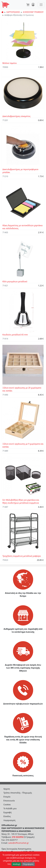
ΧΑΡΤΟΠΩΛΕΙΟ (13, 12)
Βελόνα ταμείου (10, 63)
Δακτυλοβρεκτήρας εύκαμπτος (16, 116)
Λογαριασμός (10, 820)
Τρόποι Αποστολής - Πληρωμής (18, 793)
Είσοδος (7, 816)
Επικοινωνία (9, 801)
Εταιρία (7, 797)
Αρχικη (7, 789)
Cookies (7, 805)
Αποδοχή (16, 864)
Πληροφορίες (28, 864)
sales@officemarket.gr (19, 843)
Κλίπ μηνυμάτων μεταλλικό (15, 282)
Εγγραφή (7, 812)
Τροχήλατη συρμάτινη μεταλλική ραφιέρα (22, 556)
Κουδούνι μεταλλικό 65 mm (15, 335)
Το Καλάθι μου (10, 808)
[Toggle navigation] (41, 5)
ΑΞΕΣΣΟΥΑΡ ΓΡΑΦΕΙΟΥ (33, 12)
